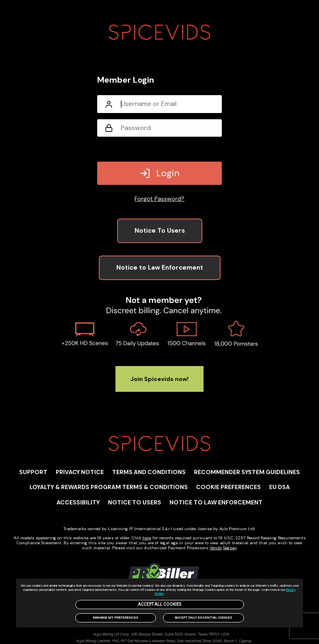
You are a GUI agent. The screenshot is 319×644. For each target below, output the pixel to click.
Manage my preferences (115, 618)
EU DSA (280, 487)
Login (159, 173)
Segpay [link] (230, 548)
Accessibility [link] (78, 502)
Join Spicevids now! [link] (159, 379)
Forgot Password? (159, 199)
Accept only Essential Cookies (204, 618)
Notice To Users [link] (160, 231)
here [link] (147, 538)
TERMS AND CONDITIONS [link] (149, 472)
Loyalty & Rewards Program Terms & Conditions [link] (109, 487)
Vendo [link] (216, 548)
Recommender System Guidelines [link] (247, 472)
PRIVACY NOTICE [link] (80, 472)
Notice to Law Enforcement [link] (160, 268)
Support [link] (33, 472)
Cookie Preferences (228, 487)
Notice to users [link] (135, 502)
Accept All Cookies (159, 604)
